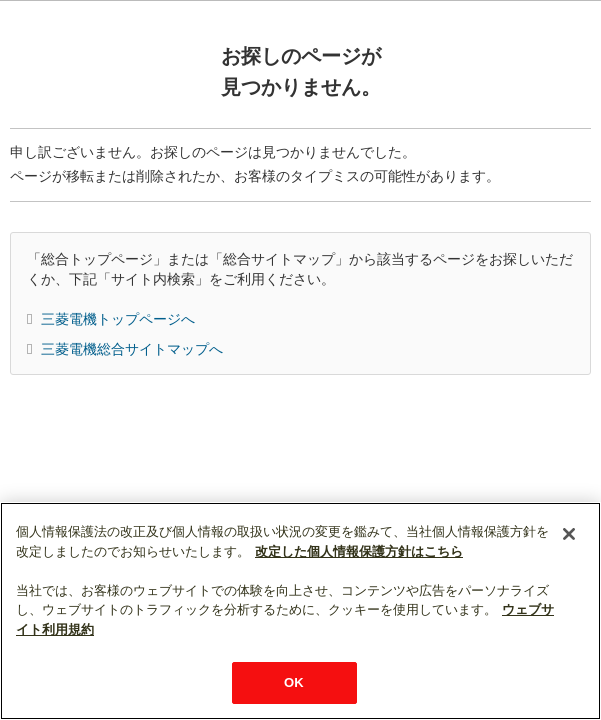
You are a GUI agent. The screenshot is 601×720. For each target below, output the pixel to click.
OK (294, 682)
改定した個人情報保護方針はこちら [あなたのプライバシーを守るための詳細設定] (359, 551)
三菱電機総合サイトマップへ (132, 349)
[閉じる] (569, 534)
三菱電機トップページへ (118, 319)
